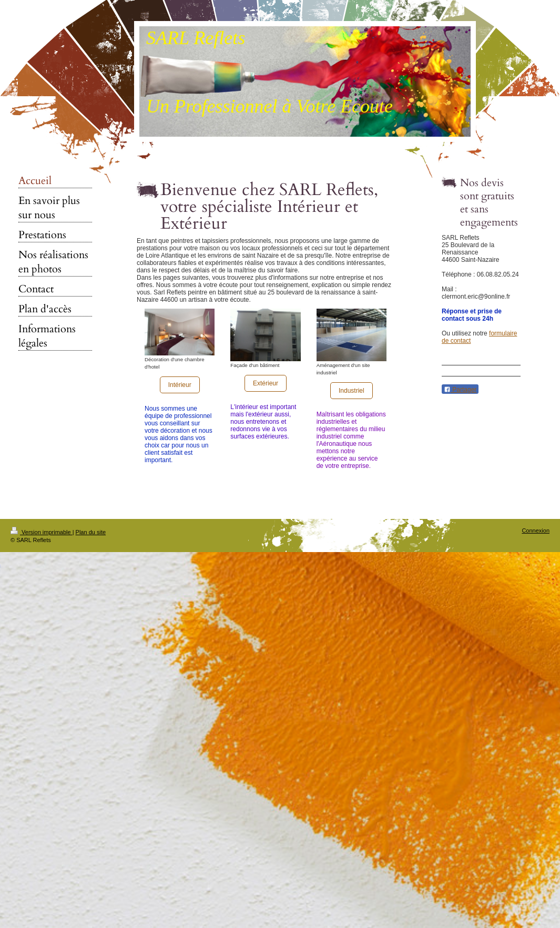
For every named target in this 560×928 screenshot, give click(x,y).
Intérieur (180, 385)
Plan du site (91, 532)
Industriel (352, 391)
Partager (460, 390)
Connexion (536, 531)
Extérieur (266, 383)
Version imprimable (42, 532)
